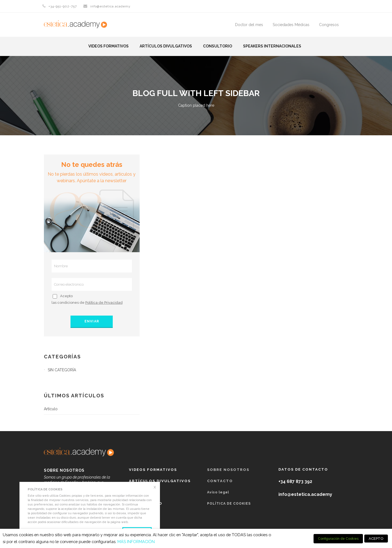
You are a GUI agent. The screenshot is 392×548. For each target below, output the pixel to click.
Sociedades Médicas (291, 25)
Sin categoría (62, 370)
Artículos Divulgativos (166, 46)
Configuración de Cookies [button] (338, 539)
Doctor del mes (249, 25)
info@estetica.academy (110, 6)
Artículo (51, 409)
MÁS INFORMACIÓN (136, 542)
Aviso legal (218, 492)
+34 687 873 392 (295, 481)
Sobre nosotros (228, 470)
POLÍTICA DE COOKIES (229, 504)
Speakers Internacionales (272, 46)
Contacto (220, 481)
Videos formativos (108, 46)
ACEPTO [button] (376, 539)
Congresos (329, 25)
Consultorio (218, 46)
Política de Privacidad (104, 303)
